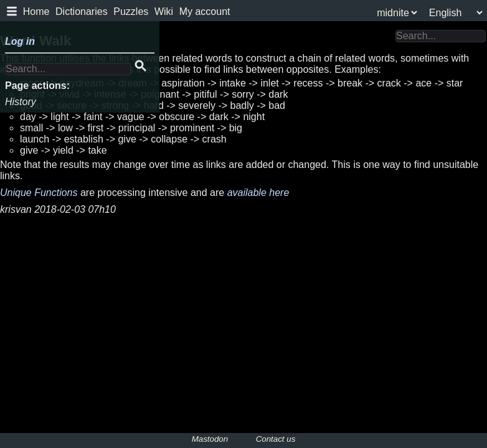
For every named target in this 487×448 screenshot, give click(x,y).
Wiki (164, 12)
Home (36, 12)
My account (205, 12)
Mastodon (210, 439)
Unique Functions (39, 193)
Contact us (276, 439)
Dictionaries (82, 12)
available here (258, 193)
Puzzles (131, 12)
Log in (20, 41)
